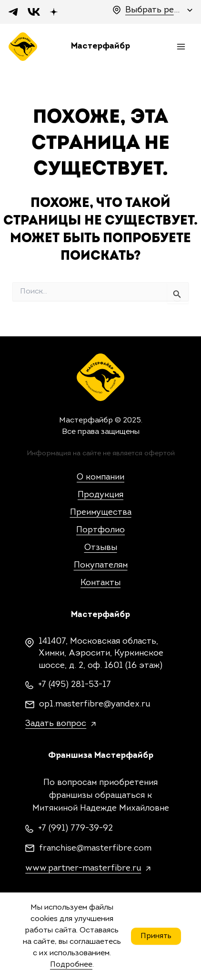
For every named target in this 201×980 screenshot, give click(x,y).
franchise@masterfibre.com (95, 848)
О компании (100, 477)
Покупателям (101, 565)
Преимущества (101, 513)
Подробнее (71, 965)
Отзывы (101, 548)
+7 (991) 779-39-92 (75, 828)
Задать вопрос (56, 724)
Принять (156, 936)
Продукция (100, 495)
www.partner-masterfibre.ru (83, 868)
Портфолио (100, 530)
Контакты (100, 583)
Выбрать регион (154, 10)
